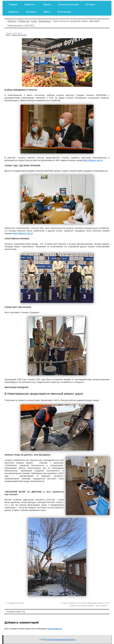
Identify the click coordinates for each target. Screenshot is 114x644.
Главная (13, 4)
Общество (24, 21)
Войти (47, 12)
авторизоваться (55, 629)
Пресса (47, 4)
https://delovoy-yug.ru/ (93, 160)
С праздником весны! (14, 603)
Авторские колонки (69, 4)
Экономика (44, 21)
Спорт (34, 21)
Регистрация (64, 12)
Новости (30, 4)
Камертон (14, 12)
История (90, 4)
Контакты (31, 12)
